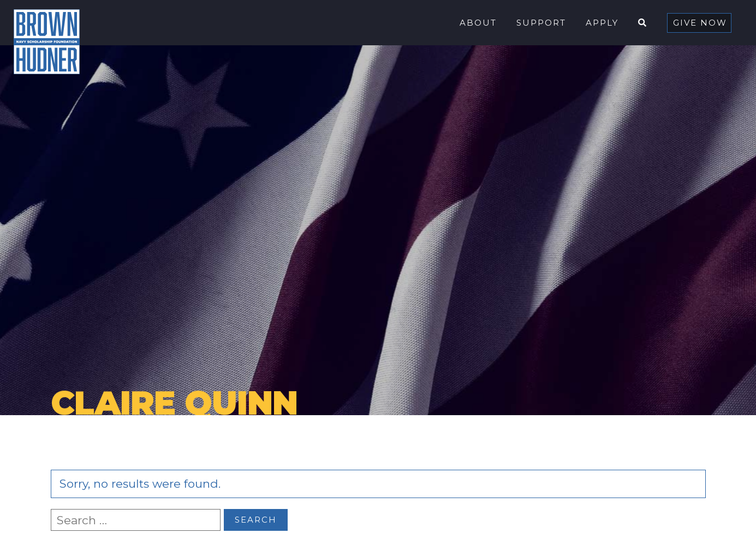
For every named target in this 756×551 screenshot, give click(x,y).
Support (541, 23)
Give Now (700, 23)
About (478, 23)
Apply (602, 23)
